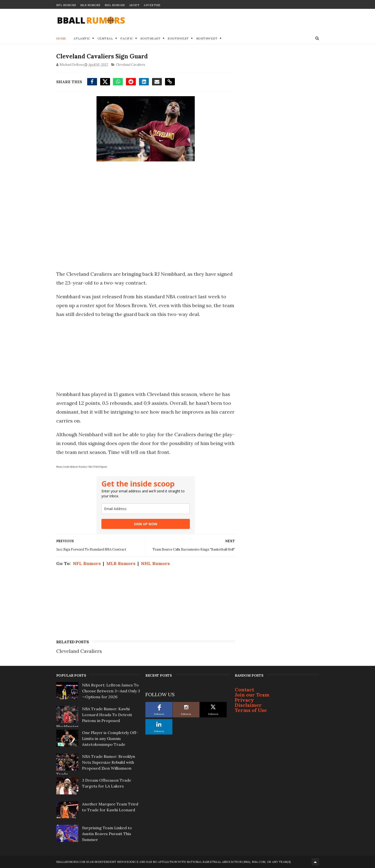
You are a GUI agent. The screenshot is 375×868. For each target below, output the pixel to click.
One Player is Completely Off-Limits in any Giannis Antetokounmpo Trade (110, 738)
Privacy (244, 700)
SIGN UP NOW (146, 524)
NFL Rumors (66, 5)
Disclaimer (248, 705)
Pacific (127, 38)
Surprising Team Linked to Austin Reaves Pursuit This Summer (107, 834)
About (134, 5)
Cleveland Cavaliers (131, 65)
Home (61, 38)
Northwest (207, 38)
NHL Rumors (115, 5)
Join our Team (252, 695)
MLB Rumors (90, 5)
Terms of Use (251, 710)
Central (105, 38)
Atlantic (82, 38)
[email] (146, 509)
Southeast (151, 38)
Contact (244, 690)
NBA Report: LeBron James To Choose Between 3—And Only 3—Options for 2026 (111, 691)
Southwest (178, 38)
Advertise (152, 5)
